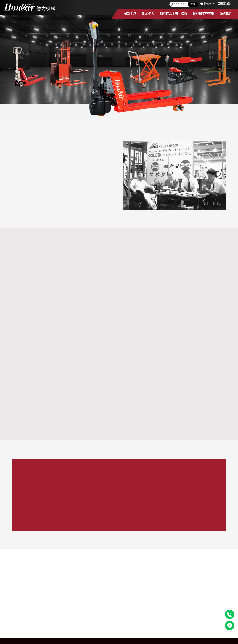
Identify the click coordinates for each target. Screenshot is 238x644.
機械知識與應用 (203, 14)
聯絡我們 (226, 14)
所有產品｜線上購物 (173, 14)
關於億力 (148, 14)
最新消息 (130, 14)
